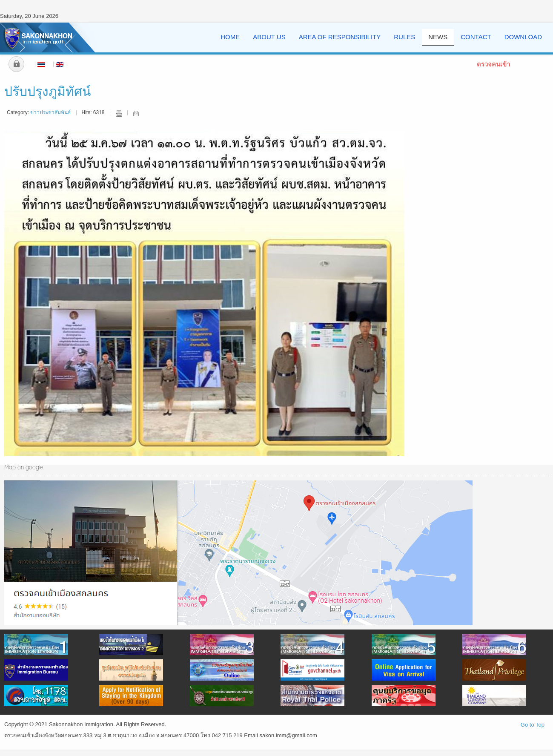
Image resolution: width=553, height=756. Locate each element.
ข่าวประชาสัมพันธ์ (50, 112)
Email (136, 113)
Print (119, 113)
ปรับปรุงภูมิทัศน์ (48, 92)
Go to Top (533, 725)
